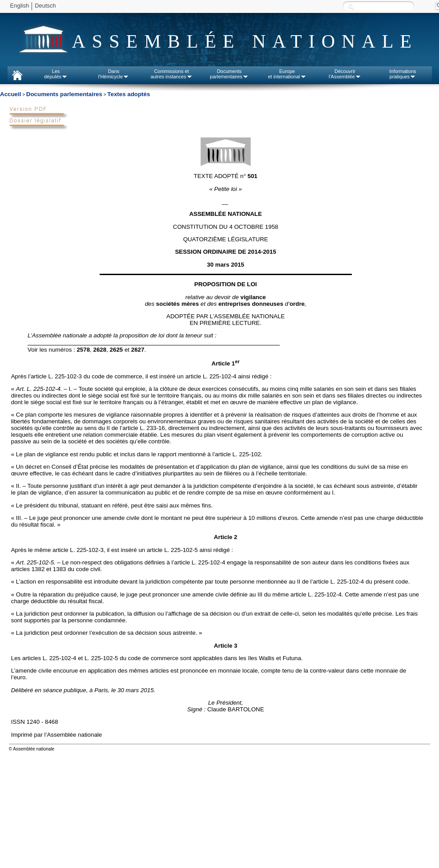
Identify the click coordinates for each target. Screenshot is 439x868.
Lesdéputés (56, 74)
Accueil (10, 94)
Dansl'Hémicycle (114, 74)
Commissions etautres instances (171, 74)
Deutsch (45, 6)
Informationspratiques (403, 74)
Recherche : (351, 6)
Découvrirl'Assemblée (345, 74)
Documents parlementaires (64, 94)
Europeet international (287, 74)
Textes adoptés (129, 94)
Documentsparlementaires (229, 74)
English (20, 6)
